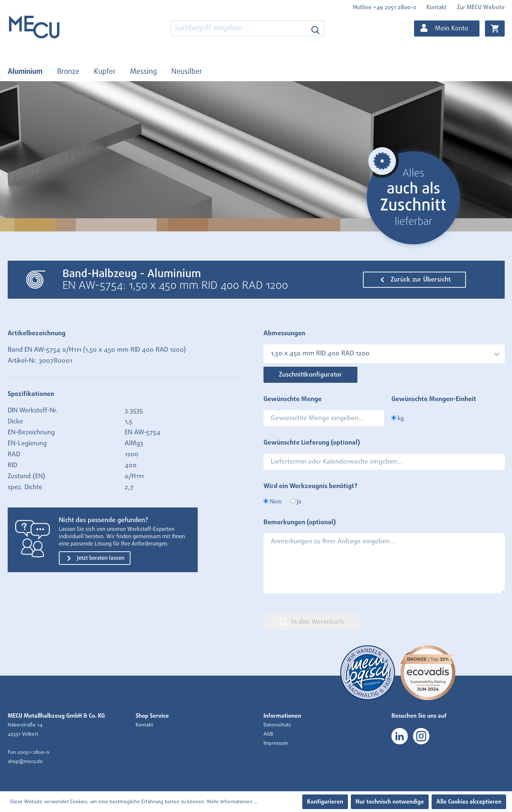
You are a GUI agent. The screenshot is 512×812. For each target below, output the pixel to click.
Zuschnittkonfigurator (310, 375)
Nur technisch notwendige (390, 802)
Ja (296, 502)
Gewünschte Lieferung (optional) (312, 443)
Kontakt (437, 7)
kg (398, 418)
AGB (268, 734)
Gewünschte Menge (293, 399)
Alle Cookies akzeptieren (469, 802)
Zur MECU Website (481, 7)
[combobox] (239, 28)
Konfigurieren (325, 802)
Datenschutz (277, 725)
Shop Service (152, 716)
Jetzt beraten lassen (95, 558)
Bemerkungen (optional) (300, 522)
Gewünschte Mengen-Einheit (434, 399)
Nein (273, 502)
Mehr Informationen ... (232, 802)
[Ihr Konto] (447, 29)
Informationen (282, 716)
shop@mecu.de (25, 762)
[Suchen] (316, 28)
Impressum (276, 743)
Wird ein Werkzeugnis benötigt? (310, 486)
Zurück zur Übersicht (414, 280)
